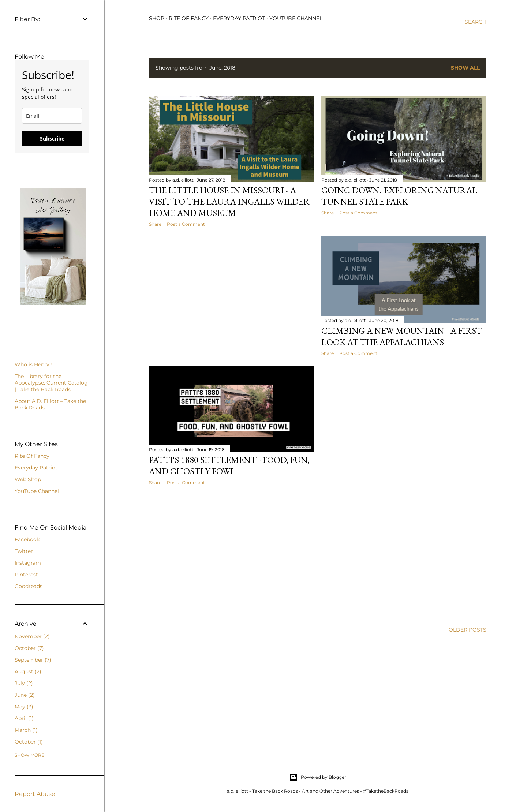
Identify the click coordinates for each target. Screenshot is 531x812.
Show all (465, 68)
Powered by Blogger (318, 777)
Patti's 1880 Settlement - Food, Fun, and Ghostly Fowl (229, 465)
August (28, 671)
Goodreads (29, 586)
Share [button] (155, 224)
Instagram (28, 563)
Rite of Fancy (189, 18)
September (33, 660)
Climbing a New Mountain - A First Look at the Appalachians (402, 336)
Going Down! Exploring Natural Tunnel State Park (399, 196)
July (24, 683)
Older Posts (468, 630)
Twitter (24, 551)
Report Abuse (35, 794)
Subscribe (52, 139)
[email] (52, 116)
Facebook (27, 539)
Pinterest (26, 575)
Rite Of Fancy (32, 456)
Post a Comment (186, 224)
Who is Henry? (33, 364)
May (24, 707)
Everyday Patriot (239, 18)
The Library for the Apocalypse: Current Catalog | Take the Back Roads (51, 383)
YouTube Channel (296, 18)
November (32, 636)
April (24, 718)
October (29, 648)
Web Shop (28, 479)
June (25, 695)
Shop (157, 18)
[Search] (476, 22)
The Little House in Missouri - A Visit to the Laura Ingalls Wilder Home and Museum (229, 201)
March (26, 730)
